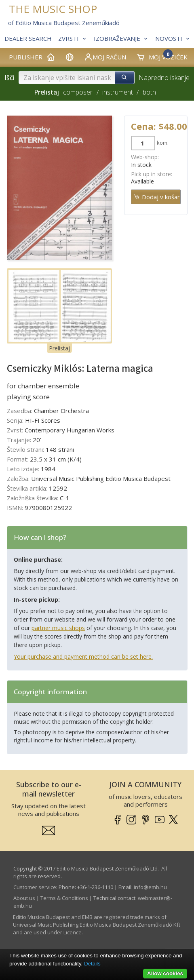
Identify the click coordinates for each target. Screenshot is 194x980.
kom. (163, 143)
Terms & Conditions (64, 898)
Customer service (35, 887)
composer (78, 92)
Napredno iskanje (164, 78)
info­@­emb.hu (150, 887)
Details (92, 964)
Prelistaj (59, 348)
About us (24, 898)
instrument (118, 92)
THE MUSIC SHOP (53, 9)
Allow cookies (165, 973)
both (149, 92)
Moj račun (105, 57)
